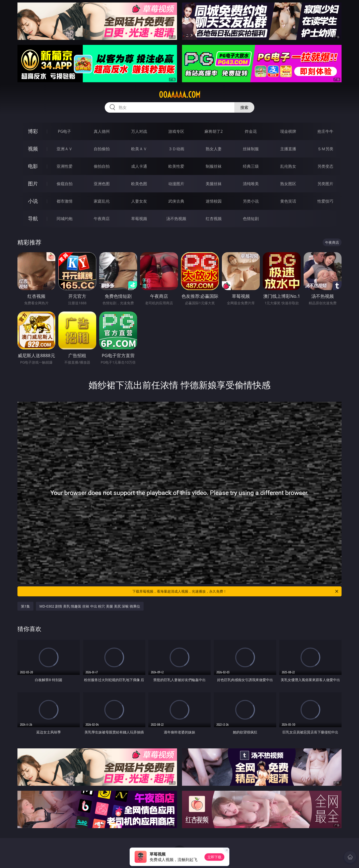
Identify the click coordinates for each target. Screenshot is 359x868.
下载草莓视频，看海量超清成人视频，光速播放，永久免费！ (236, 591)
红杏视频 (214, 219)
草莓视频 (139, 219)
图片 (33, 184)
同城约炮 (65, 219)
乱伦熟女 (288, 166)
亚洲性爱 (65, 166)
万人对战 (139, 131)
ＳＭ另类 (325, 149)
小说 (33, 201)
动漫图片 (176, 184)
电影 (33, 166)
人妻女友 (139, 201)
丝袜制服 (251, 149)
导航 (33, 218)
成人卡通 (139, 166)
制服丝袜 (214, 166)
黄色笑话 (288, 201)
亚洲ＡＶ (65, 149)
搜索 (244, 107)
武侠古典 (176, 201)
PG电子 (64, 131)
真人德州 (102, 131)
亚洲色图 (102, 184)
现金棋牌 (288, 131)
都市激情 (65, 201)
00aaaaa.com (180, 95)
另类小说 (251, 201)
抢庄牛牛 (325, 131)
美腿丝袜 (214, 184)
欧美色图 (139, 184)
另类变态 (325, 166)
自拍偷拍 (102, 149)
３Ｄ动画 (176, 149)
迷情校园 (214, 201)
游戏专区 (176, 131)
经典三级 (251, 166)
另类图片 (325, 184)
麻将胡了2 (214, 131)
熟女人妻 (214, 149)
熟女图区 (288, 184)
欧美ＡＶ (139, 149)
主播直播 (288, 149)
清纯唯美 (251, 184)
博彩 (33, 131)
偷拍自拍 (102, 166)
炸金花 (251, 131)
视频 (33, 149)
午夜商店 (102, 219)
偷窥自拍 (65, 184)
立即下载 (214, 857)
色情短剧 (251, 219)
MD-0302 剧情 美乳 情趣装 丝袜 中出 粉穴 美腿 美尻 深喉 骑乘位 (90, 606)
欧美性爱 (176, 166)
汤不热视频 (176, 219)
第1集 (25, 606)
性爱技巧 (325, 201)
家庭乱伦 (102, 201)
